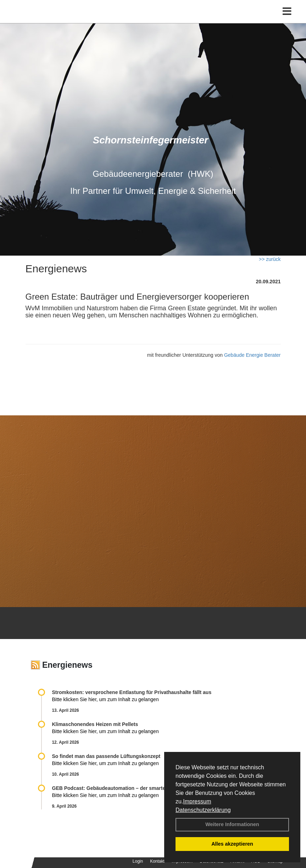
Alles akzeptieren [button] (232, 844)
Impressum (197, 801)
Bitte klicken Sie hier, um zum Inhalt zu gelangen (105, 699)
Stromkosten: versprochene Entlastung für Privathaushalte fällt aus (132, 692)
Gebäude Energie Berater (252, 355)
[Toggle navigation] (287, 12)
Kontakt (157, 861)
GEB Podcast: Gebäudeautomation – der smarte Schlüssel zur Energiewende (144, 788)
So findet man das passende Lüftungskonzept (106, 756)
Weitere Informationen (232, 824)
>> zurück (270, 259)
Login (138, 861)
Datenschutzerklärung (203, 810)
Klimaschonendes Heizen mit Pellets (95, 724)
